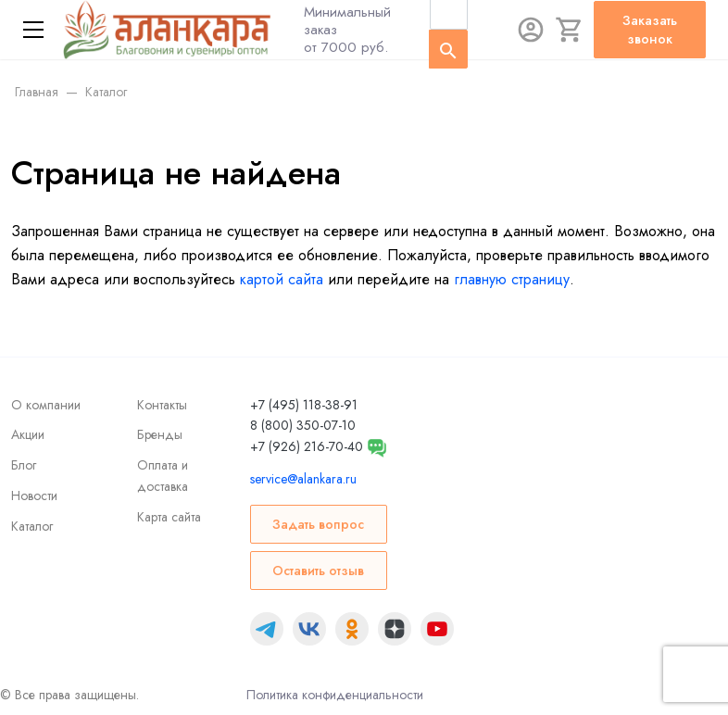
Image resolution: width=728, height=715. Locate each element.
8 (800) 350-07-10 (303, 425)
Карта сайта (169, 517)
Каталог (32, 526)
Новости (34, 495)
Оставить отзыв (318, 571)
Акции (28, 434)
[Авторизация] (531, 30)
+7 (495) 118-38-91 (304, 405)
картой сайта (282, 279)
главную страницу (512, 279)
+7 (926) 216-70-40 (307, 446)
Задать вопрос (318, 524)
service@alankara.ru (303, 479)
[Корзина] (570, 30)
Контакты (162, 405)
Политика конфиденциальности (335, 695)
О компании (46, 405)
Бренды (160, 434)
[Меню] (33, 30)
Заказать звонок (650, 30)
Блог (24, 465)
